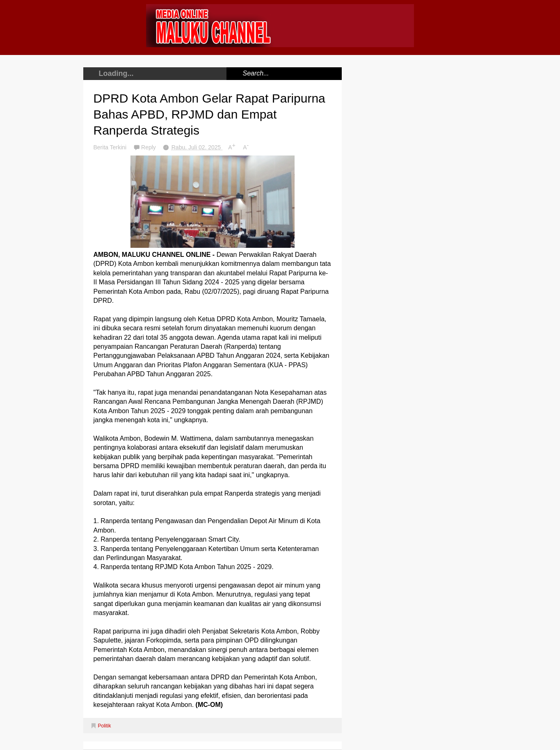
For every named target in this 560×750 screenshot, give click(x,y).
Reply (149, 147)
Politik (105, 726)
